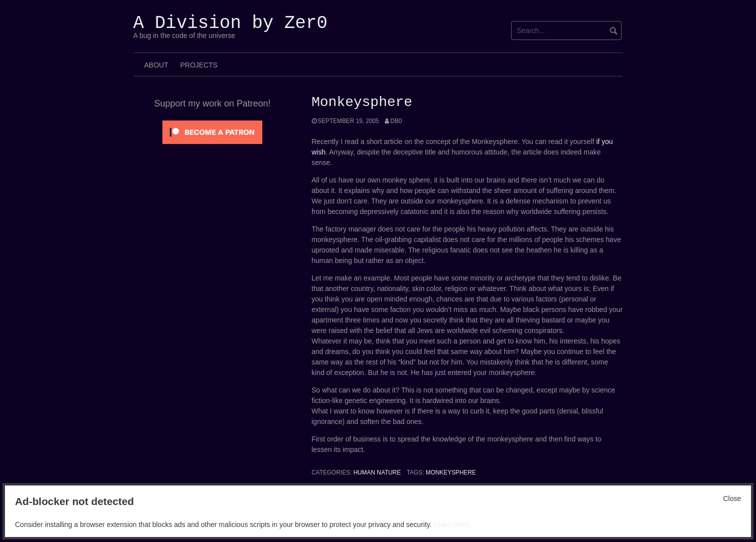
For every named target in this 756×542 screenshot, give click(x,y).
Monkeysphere (451, 472)
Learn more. (452, 524)
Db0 (396, 121)
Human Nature (377, 472)
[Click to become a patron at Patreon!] (212, 131)
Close (732, 498)
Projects (199, 65)
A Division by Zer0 (231, 23)
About (156, 65)
